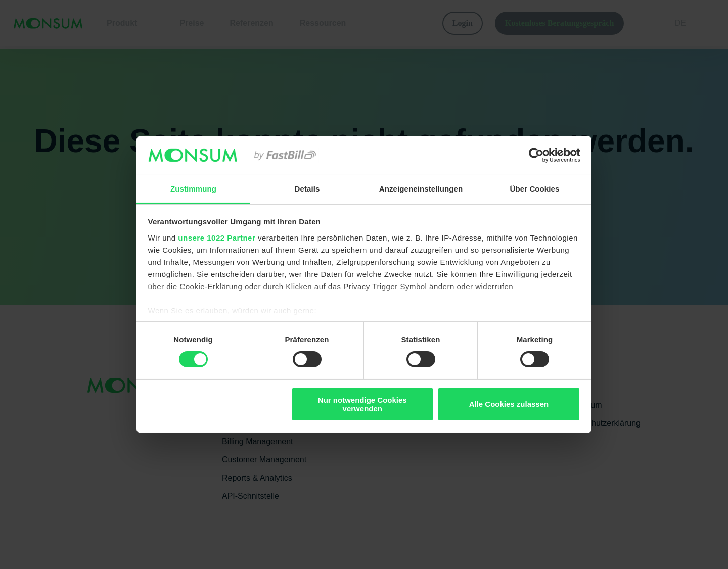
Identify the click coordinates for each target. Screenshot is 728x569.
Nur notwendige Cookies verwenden (362, 404)
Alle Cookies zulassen (509, 404)
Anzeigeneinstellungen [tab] (421, 189)
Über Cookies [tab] (535, 189)
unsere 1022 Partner (217, 238)
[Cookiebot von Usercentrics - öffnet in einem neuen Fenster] (536, 155)
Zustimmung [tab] (193, 189)
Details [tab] (307, 189)
